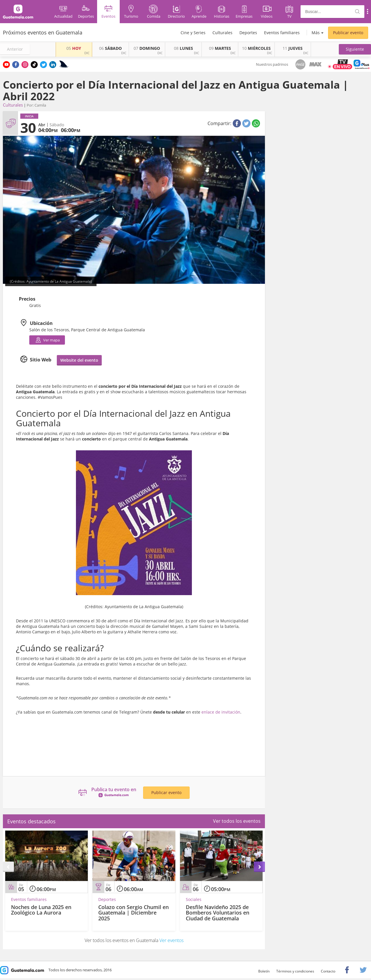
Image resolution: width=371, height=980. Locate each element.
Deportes (248, 33)
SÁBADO (110, 48)
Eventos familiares (282, 33)
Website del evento (79, 360)
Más (316, 33)
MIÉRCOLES (256, 48)
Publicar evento (348, 33)
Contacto (328, 971)
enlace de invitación (220, 712)
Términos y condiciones (295, 971)
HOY (74, 48)
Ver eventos (171, 940)
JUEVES (293, 48)
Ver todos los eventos (237, 821)
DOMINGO (147, 48)
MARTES (220, 48)
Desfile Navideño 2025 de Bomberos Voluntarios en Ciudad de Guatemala (218, 913)
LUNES (183, 48)
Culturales (222, 33)
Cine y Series (193, 33)
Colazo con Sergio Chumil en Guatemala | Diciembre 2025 (133, 913)
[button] (355, 49)
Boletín (264, 971)
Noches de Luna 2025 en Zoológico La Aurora (41, 910)
